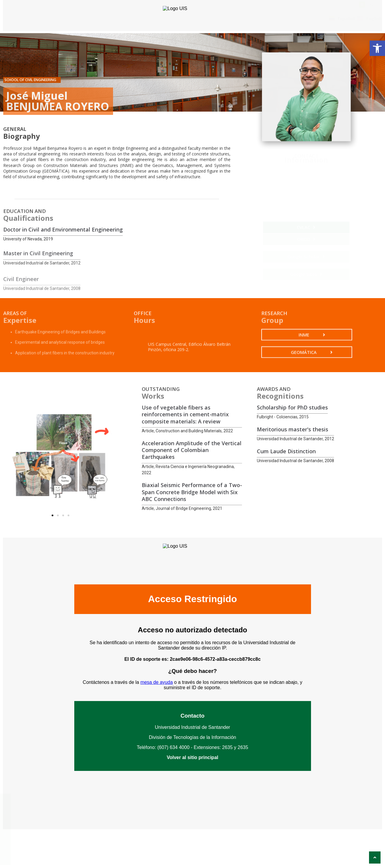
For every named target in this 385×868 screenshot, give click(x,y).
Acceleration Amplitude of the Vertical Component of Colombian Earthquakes (192, 484)
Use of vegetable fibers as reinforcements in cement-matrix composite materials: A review (185, 443)
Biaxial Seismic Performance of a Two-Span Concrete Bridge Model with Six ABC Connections (192, 520)
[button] (377, 48)
